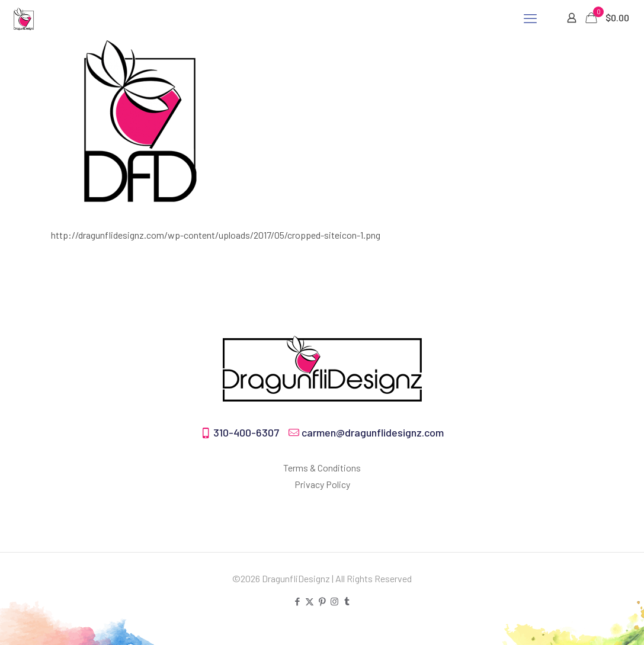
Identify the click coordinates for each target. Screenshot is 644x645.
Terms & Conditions (322, 468)
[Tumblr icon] (347, 601)
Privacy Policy (322, 484)
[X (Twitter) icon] (310, 601)
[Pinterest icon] (322, 601)
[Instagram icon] (334, 601)
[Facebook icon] (297, 601)
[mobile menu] (530, 18)
